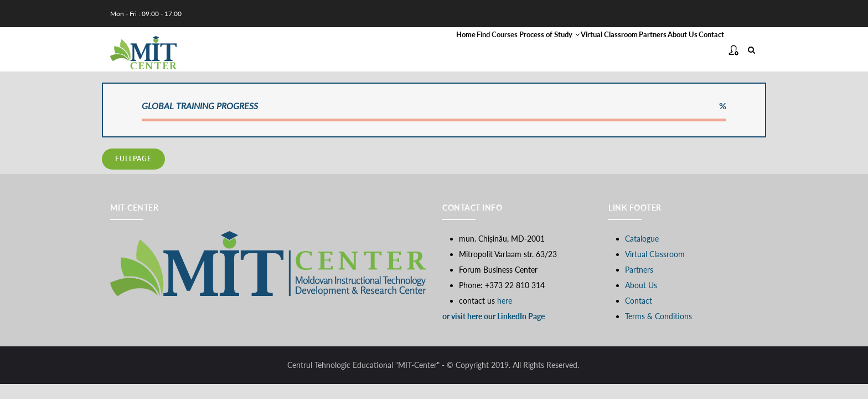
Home (340, 50)
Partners (610, 50)
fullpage (133, 162)
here (505, 303)
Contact (703, 50)
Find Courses (390, 50)
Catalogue (642, 241)
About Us (657, 50)
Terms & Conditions (658, 318)
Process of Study (463, 50)
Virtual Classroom (547, 50)
